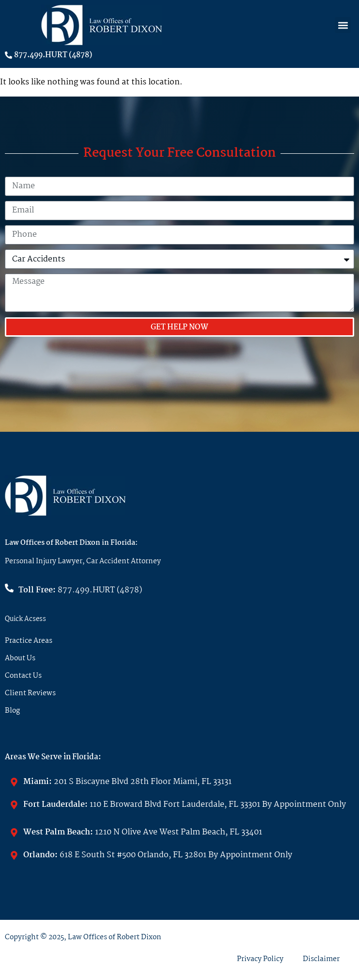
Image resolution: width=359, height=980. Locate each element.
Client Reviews (30, 693)
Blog (12, 711)
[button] (343, 25)
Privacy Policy (260, 959)
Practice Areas (29, 641)
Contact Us (23, 676)
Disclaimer (321, 959)
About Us (20, 658)
